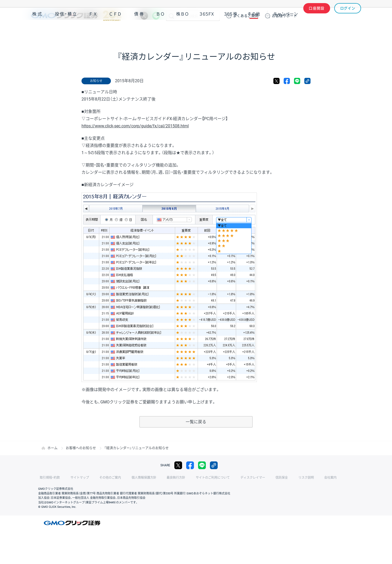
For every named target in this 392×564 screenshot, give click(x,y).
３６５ (231, 31)
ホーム (52, 448)
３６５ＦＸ (207, 31)
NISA (355, 31)
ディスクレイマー (235, 478)
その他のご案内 (103, 478)
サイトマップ (75, 478)
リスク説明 (283, 478)
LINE (156, 16)
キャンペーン (285, 31)
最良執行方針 (164, 478)
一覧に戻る (196, 422)
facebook (287, 81)
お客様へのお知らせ (81, 448)
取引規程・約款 (48, 478)
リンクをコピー (307, 81)
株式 (38, 31)
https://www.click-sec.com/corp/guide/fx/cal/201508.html (135, 126)
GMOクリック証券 (76, 16)
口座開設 (317, 16)
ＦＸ (93, 31)
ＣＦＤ (115, 31)
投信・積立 (66, 31)
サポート (284, 16)
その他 (254, 31)
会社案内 (304, 478)
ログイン (348, 16)
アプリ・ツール (322, 30)
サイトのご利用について (198, 478)
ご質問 (246, 16)
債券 (140, 31)
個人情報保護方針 (134, 478)
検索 (171, 16)
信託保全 (261, 478)
